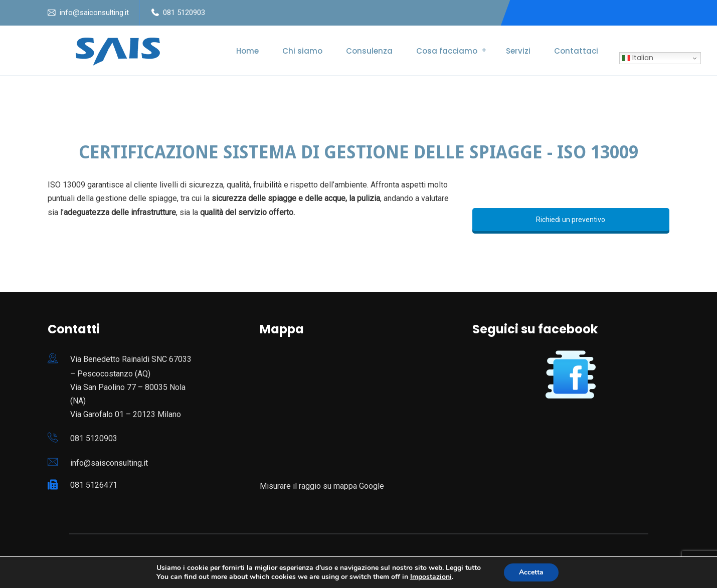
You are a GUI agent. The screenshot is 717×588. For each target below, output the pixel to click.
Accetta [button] (531, 572)
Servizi (518, 51)
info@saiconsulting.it (94, 13)
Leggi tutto (463, 568)
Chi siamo (302, 51)
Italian (638, 58)
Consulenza (369, 51)
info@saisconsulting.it (109, 463)
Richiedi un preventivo (571, 220)
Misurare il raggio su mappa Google (322, 486)
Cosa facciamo (447, 51)
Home (247, 51)
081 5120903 (184, 13)
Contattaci (576, 51)
